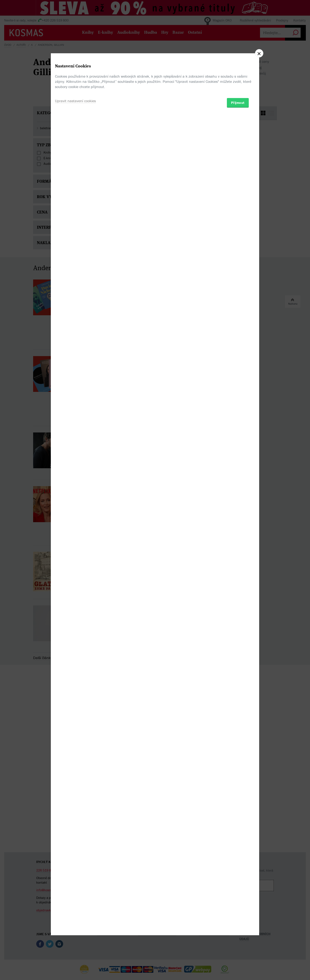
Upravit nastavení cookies (75, 512)
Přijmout (238, 514)
